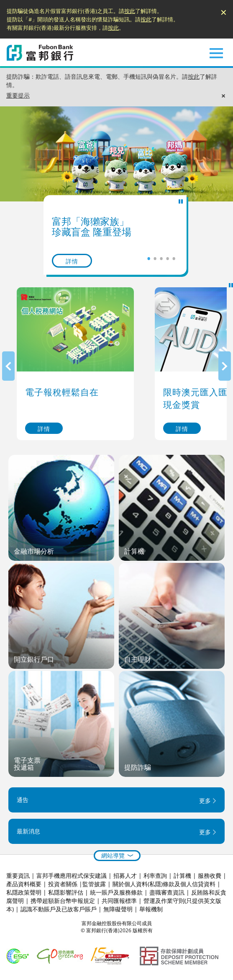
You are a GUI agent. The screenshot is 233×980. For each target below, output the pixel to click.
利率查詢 (155, 876)
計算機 (182, 876)
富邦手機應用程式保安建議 (72, 876)
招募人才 (125, 876)
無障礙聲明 (118, 909)
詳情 (72, 261)
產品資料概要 (24, 884)
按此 (130, 11)
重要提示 (18, 95)
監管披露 (94, 884)
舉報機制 (151, 909)
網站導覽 (113, 855)
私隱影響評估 (66, 892)
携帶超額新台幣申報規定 (63, 901)
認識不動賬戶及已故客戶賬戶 (59, 909)
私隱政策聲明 (24, 892)
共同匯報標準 (119, 901)
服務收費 (210, 876)
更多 (205, 801)
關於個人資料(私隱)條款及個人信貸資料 (164, 884)
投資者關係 (63, 884)
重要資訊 (18, 876)
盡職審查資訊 (167, 892)
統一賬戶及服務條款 (116, 892)
